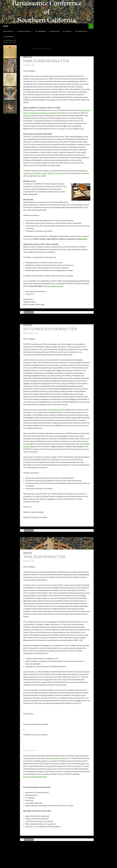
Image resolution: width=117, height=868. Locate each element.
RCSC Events (67, 31)
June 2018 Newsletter (44, 557)
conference (54, 758)
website (62, 129)
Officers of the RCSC (24, 31)
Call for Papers (54, 410)
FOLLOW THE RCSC (55, 31)
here (82, 129)
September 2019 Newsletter (50, 329)
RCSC (6, 26)
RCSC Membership (41, 31)
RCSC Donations (8, 37)
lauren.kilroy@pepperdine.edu (35, 777)
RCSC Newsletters (81, 31)
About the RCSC (8, 31)
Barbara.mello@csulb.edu (54, 286)
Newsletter (28, 57)
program (26, 115)
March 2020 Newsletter (46, 61)
